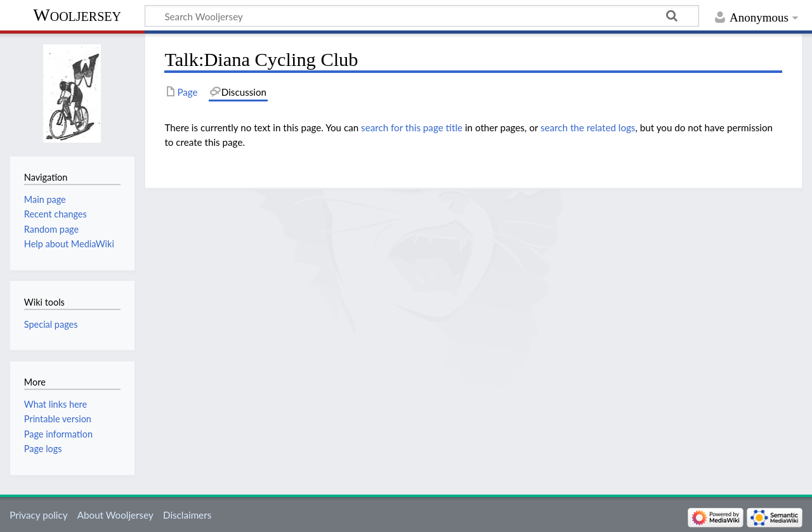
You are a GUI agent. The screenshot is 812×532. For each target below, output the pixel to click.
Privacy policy (38, 515)
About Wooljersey (115, 515)
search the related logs (588, 127)
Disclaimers (187, 515)
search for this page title (412, 127)
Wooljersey (77, 15)
